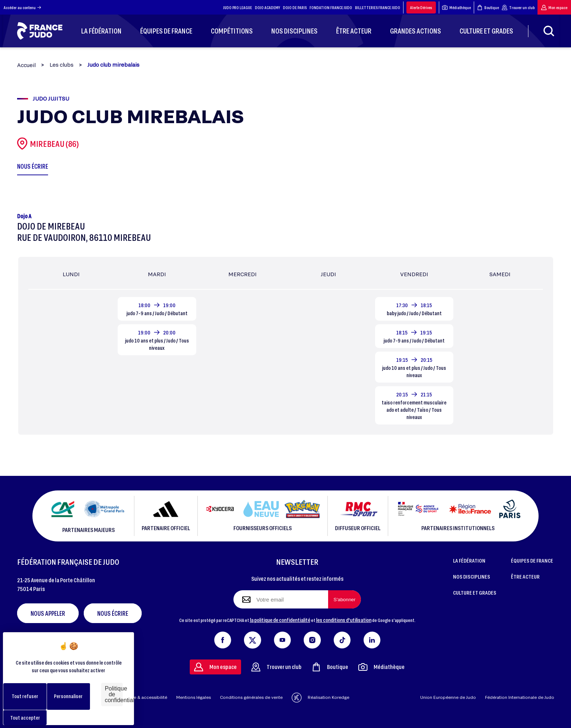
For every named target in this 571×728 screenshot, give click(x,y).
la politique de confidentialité (280, 620)
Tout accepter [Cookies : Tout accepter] (25, 718)
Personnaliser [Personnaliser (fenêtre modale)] (68, 696)
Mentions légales (194, 697)
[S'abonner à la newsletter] (344, 599)
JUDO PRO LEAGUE (238, 7)
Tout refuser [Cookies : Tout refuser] (25, 696)
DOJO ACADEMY (267, 7)
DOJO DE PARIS (295, 7)
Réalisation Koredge (320, 698)
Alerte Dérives (421, 7)
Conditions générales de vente (251, 697)
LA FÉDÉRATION (469, 560)
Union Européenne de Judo (448, 697)
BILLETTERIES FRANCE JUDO (378, 7)
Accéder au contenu (22, 7)
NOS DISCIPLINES (472, 576)
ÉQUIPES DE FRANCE (532, 560)
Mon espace (554, 7)
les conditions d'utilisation (344, 620)
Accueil (26, 65)
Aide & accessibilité (147, 697)
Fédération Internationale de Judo (520, 697)
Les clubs (62, 65)
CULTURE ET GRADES (475, 592)
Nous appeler (48, 613)
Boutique (488, 7)
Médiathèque (456, 7)
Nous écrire (113, 613)
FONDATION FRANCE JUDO (331, 7)
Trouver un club (518, 7)
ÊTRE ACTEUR (525, 576)
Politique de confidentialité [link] (114, 694)
